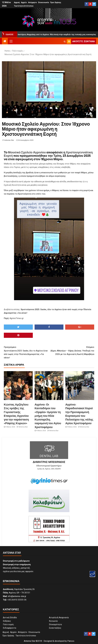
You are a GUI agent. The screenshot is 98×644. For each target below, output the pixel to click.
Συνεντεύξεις (55, 628)
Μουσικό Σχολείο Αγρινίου (27, 152)
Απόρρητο (32, 2)
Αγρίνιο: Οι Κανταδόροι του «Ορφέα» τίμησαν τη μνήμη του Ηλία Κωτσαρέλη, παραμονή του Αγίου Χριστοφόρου (48, 416)
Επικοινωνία (44, 2)
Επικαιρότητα (55, 624)
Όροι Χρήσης (56, 2)
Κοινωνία (53, 621)
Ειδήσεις (7, 621)
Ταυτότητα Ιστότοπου (24, 6)
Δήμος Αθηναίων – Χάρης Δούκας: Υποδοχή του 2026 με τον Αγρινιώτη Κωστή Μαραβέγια (72, 350)
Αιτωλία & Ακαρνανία (59, 618)
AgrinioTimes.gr (17, 318)
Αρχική (17, 2)
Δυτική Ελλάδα (10, 618)
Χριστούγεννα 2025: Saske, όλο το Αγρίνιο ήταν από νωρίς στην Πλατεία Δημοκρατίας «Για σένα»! (26, 352)
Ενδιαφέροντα (10, 628)
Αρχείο (24, 2)
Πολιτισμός (8, 624)
